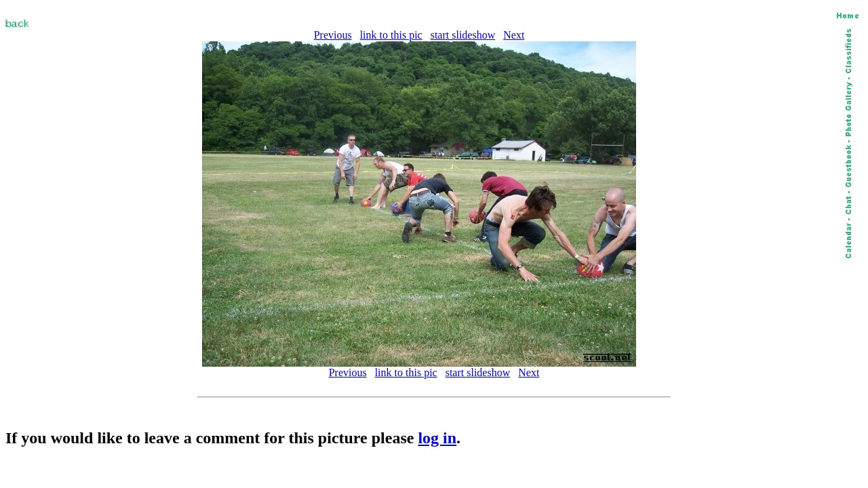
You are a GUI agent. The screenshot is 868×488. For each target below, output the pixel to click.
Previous (333, 35)
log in (437, 438)
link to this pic (391, 35)
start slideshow (463, 35)
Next (514, 35)
